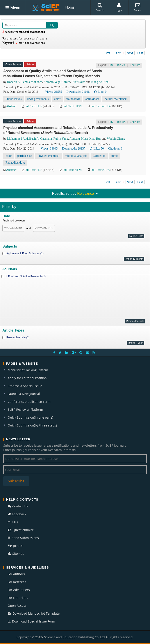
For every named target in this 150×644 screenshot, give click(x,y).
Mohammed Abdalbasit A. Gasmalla (30, 139)
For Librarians (18, 598)
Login (119, 7)
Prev (118, 53)
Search (100, 7)
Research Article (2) (18, 337)
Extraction (99, 156)
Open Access (17, 606)
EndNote (135, 65)
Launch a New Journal (24, 394)
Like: (100, 92)
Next (130, 53)
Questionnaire (21, 530)
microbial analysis (76, 156)
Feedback (17, 514)
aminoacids (73, 99)
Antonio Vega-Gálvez (57, 82)
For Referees (17, 582)
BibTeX (121, 65)
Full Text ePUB (100, 106)
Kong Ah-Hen (100, 82)
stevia (115, 156)
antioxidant (92, 99)
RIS (111, 65)
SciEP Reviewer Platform (25, 409)
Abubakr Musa (79, 139)
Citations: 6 (115, 149)
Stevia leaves (13, 99)
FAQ (13, 522)
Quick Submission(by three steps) (32, 425)
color (57, 99)
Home (70, 7)
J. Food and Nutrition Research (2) (25, 277)
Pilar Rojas (79, 82)
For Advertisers (19, 590)
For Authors (16, 574)
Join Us (15, 546)
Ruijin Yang (61, 139)
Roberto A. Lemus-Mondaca (25, 82)
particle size (25, 156)
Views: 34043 (49, 149)
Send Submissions (23, 538)
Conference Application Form (29, 402)
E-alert (138, 7)
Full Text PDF (33, 106)
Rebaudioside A (15, 163)
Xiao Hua (95, 139)
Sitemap (16, 554)
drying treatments (38, 99)
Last (140, 53)
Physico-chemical (48, 156)
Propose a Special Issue (25, 386)
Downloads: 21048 (78, 92)
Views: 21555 (53, 92)
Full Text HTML (73, 106)
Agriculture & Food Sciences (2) (25, 253)
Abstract (11, 106)
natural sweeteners (116, 99)
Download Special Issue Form (31, 621)
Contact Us (18, 506)
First (107, 53)
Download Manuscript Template (34, 613)
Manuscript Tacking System (28, 370)
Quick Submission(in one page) (30, 417)
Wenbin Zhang (116, 139)
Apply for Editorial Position (27, 378)
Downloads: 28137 (74, 149)
